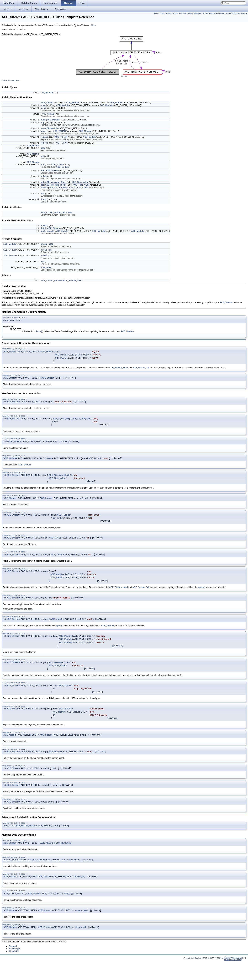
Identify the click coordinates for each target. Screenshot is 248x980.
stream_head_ (48, 245)
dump (43, 200)
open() (202, 596)
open (43, 106)
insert (43, 132)
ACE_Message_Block (56, 183)
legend (124, 77)
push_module (47, 232)
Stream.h (13, 965)
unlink (44, 177)
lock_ (43, 262)
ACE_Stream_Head (118, 370)
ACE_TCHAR (59, 132)
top (42, 129)
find (43, 165)
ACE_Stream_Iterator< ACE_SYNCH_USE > (62, 281)
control (44, 188)
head (43, 149)
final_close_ (47, 268)
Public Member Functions (176, 13)
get (42, 185)
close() (39, 332)
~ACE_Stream (48, 114)
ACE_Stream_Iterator (26, 843)
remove (44, 143)
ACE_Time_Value (80, 183)
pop (43, 123)
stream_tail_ (47, 250)
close (43, 109)
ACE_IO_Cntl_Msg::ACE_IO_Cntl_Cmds (68, 188)
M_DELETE (47, 93)
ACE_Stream (47, 103)
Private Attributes (233, 13)
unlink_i (44, 226)
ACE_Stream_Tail (141, 370)
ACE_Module (72, 103)
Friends (244, 13)
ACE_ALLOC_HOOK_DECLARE (56, 213)
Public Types (159, 13)
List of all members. (11, 81)
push (43, 120)
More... (94, 25)
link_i (43, 229)
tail (42, 157)
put (42, 183)
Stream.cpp (14, 968)
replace (44, 138)
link (42, 171)
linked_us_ (46, 256)
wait (43, 194)
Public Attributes (195, 13)
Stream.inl (14, 970)
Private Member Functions (213, 13)
